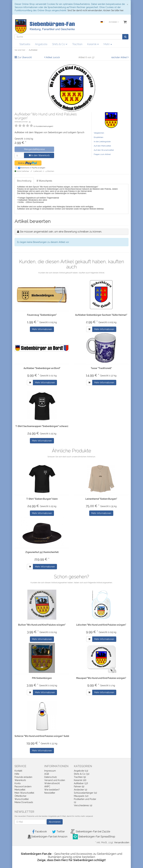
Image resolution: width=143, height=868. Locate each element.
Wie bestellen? (52, 790)
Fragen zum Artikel (102, 154)
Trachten (77, 44)
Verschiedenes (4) (83, 805)
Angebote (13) (81, 771)
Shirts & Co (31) (82, 774)
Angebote (41, 44)
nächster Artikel (119, 57)
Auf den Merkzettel (102, 146)
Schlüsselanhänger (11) (85, 793)
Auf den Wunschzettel (104, 150)
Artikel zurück (53, 57)
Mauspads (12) (81, 796)
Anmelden (114, 22)
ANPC (47, 787)
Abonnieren (55, 822)
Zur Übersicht (25, 57)
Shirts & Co (60, 44)
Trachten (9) (80, 777)
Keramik (93, 44)
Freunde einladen (23, 777)
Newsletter (50, 793)
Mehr (108, 44)
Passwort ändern (23, 787)
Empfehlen (99, 137)
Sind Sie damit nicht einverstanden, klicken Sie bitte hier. (96, 10)
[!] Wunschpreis (44, 181)
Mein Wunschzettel (24, 793)
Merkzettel (20, 790)
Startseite (25, 44)
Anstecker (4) (81, 790)
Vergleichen (99, 133)
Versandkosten (122, 842)
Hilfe (17, 774)
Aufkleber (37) (81, 783)
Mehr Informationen (42, 329)
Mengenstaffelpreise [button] (34, 149)
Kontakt (18, 771)
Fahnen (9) (79, 787)
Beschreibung (24, 181)
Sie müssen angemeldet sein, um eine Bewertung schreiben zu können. (61, 232)
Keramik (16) (80, 780)
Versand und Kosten (55, 780)
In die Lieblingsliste (102, 142)
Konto (18, 783)
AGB (47, 774)
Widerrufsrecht (52, 783)
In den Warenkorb (39, 155)
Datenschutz (51, 777)
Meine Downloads (24, 802)
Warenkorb (20, 780)
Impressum (50, 771)
